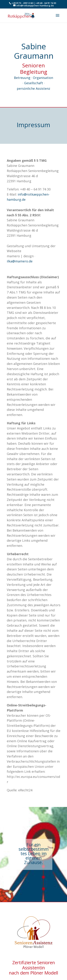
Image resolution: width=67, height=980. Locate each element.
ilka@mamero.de (20, 261)
